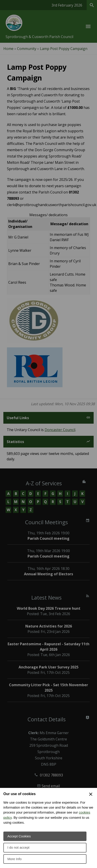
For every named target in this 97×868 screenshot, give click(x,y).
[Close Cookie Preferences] (91, 794)
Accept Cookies (19, 836)
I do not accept (18, 847)
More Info (14, 859)
